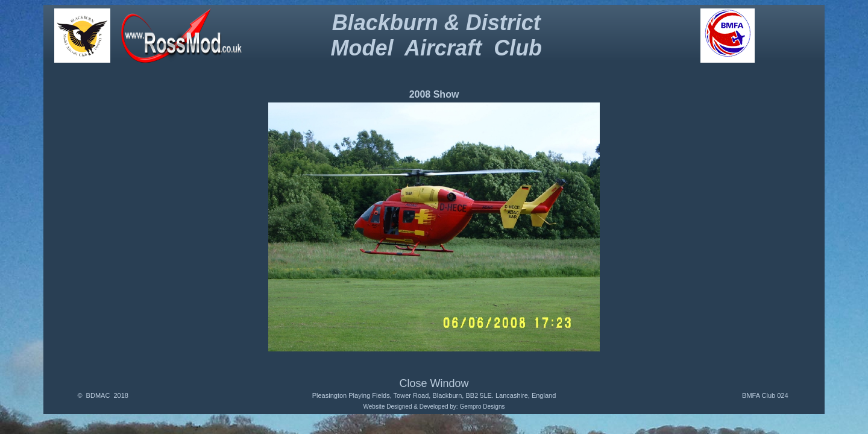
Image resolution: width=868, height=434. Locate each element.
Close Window (434, 383)
